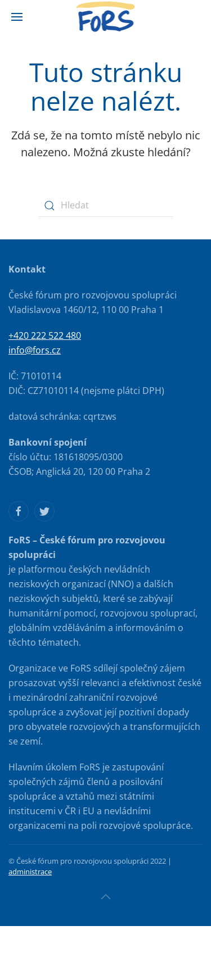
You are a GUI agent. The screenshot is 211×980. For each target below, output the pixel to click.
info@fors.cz (35, 350)
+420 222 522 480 (45, 335)
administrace (30, 872)
